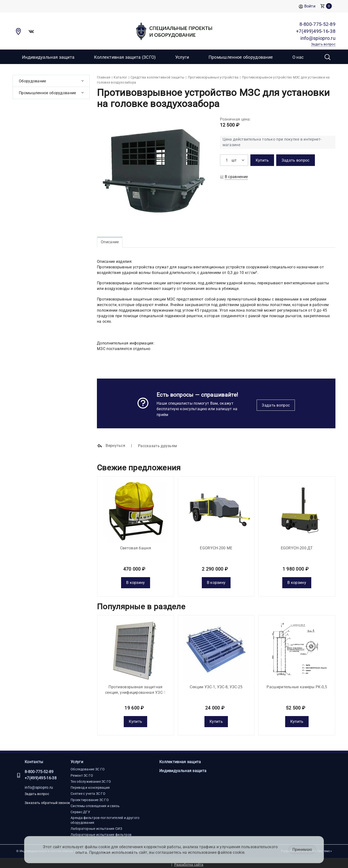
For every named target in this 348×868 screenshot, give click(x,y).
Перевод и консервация (90, 784)
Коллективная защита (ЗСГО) (125, 57)
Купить (135, 718)
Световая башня (136, 546)
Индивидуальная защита (48, 57)
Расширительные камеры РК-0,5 (297, 683)
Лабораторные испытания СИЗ (96, 825)
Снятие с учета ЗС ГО (88, 790)
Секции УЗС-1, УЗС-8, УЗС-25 (216, 683)
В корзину (136, 581)
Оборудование (33, 81)
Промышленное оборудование (241, 57)
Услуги (77, 758)
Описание (110, 242)
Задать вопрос (276, 405)
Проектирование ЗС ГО (90, 796)
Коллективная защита (180, 758)
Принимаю (302, 850)
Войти (307, 6)
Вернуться (111, 446)
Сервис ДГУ (80, 809)
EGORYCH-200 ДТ (297, 546)
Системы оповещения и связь (95, 803)
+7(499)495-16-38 (41, 775)
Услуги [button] (182, 57)
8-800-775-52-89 (39, 768)
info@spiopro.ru (39, 784)
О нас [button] (298, 57)
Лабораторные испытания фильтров (101, 831)
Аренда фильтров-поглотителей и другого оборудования (105, 817)
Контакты (34, 758)
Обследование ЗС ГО (88, 766)
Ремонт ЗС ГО (82, 772)
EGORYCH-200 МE (216, 546)
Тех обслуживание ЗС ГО (91, 778)
